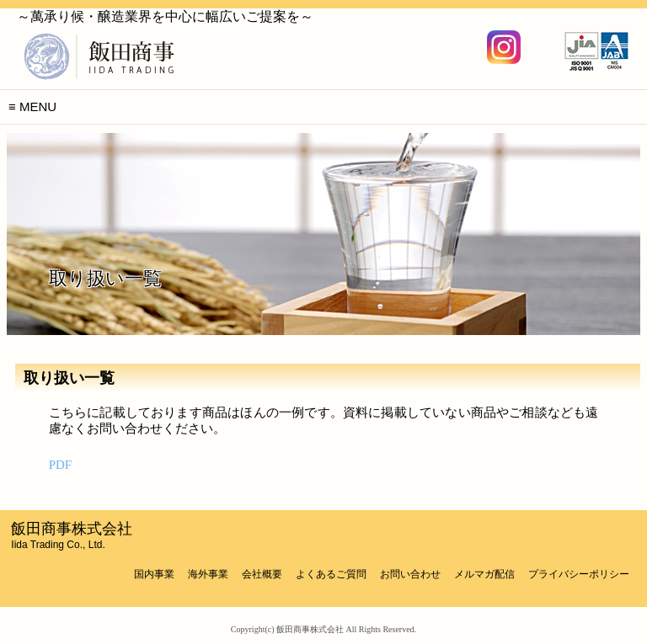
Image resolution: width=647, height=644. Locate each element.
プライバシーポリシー (579, 574)
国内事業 (154, 574)
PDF (61, 465)
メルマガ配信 (484, 574)
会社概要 (262, 574)
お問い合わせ (410, 574)
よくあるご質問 (331, 574)
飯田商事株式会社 (72, 535)
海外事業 (208, 574)
